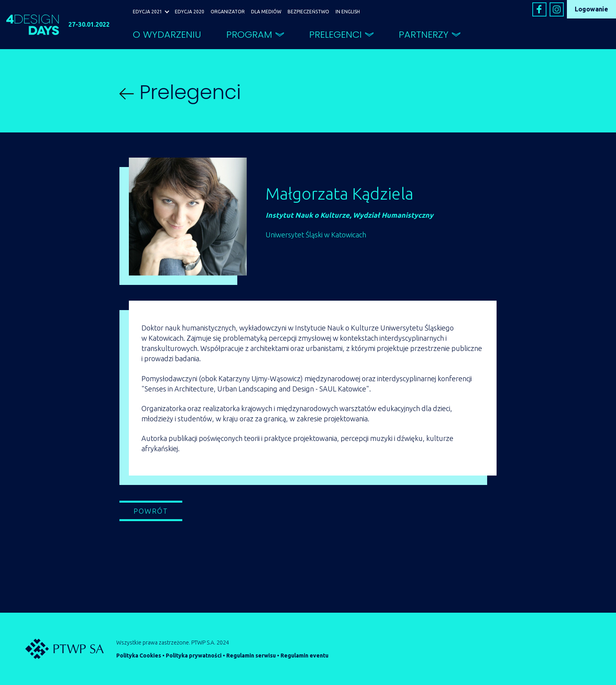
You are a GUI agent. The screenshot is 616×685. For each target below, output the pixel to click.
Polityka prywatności (194, 656)
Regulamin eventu (304, 656)
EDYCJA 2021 (148, 12)
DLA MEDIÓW (266, 12)
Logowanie (591, 9)
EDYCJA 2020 (190, 12)
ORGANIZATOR (228, 12)
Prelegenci (180, 92)
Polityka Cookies (139, 656)
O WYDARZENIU (167, 34)
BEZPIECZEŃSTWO (308, 12)
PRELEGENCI (335, 34)
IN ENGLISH (348, 12)
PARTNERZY (424, 34)
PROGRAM (249, 34)
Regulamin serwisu (251, 656)
